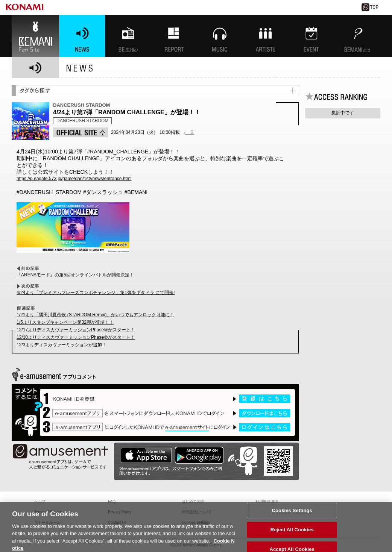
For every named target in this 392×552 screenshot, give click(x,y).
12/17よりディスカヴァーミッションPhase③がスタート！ (76, 330)
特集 (174, 36)
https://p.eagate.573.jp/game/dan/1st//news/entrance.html (74, 179)
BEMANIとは (357, 36)
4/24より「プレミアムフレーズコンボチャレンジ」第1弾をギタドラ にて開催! (96, 293)
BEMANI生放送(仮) (128, 36)
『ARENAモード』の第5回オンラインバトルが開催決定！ (75, 275)
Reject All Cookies (292, 532)
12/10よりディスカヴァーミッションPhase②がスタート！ (76, 337)
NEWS (82, 36)
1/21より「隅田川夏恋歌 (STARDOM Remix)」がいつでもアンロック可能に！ (95, 315)
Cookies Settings (292, 513)
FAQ (112, 501)
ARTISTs (266, 36)
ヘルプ (40, 501)
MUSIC (220, 36)
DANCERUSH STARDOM (82, 121)
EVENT (311, 36)
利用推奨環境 (267, 501)
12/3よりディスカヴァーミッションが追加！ (62, 345)
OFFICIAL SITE (81, 132)
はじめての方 (193, 501)
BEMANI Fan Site (35, 36)
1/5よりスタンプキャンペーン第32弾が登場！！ (65, 322)
